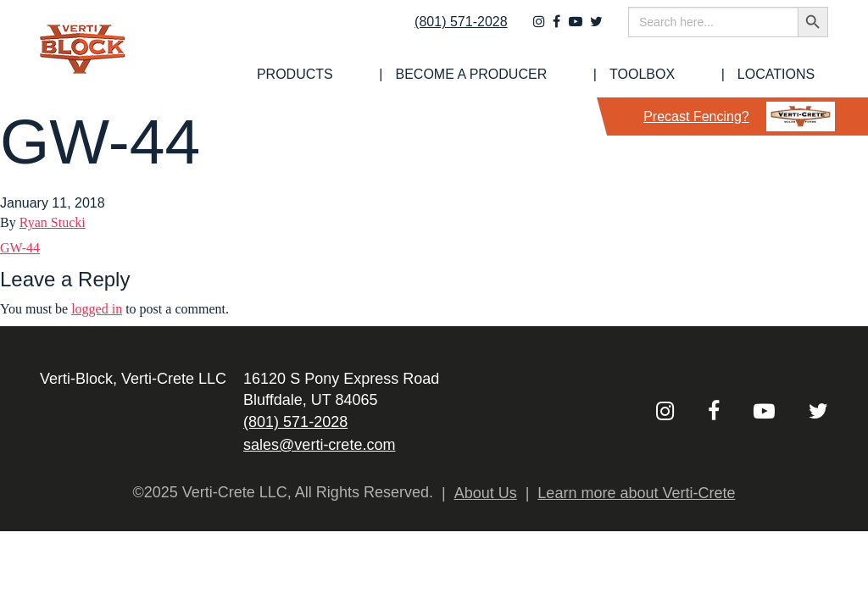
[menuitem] (409, 75)
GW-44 (20, 248)
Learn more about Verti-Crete (636, 493)
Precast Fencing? (739, 116)
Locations (790, 75)
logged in (97, 309)
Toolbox (690, 75)
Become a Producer (552, 75)
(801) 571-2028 (450, 31)
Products (409, 75)
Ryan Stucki (53, 222)
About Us (486, 493)
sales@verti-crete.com (319, 445)
